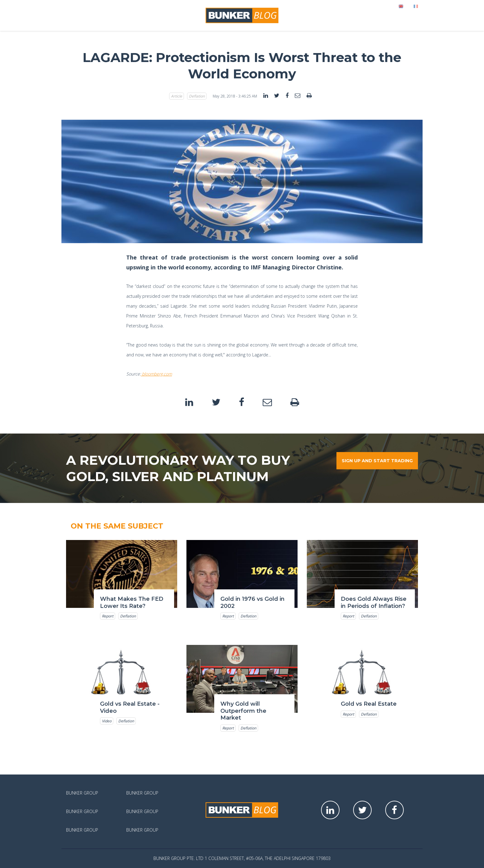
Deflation (197, 96)
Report (108, 616)
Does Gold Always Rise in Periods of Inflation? (374, 602)
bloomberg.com (156, 374)
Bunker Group (82, 793)
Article (177, 96)
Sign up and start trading (377, 461)
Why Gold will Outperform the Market (243, 711)
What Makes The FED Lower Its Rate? (132, 602)
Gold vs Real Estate (369, 704)
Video (107, 721)
